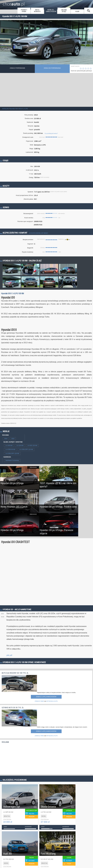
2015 (13, 439)
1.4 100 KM (9, 446)
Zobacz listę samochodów (46, 697)
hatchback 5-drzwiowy (12, 460)
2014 (6, 439)
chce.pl (14, 3)
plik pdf (9, 655)
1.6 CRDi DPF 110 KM (26, 449)
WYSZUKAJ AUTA (52, 701)
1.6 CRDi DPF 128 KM (12, 454)
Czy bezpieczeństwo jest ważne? (39, 233)
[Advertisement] (46, 90)
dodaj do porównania (52, 68)
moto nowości (37, 11)
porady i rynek (24, 11)
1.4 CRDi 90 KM (10, 449)
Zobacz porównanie (17, 68)
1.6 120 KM (20, 446)
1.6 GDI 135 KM (32, 446)
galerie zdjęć (64, 11)
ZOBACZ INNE (39, 701)
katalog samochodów (51, 11)
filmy (77, 12)
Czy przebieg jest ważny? (51, 133)
